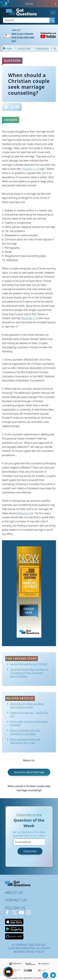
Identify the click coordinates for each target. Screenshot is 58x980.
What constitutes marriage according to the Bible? (25, 732)
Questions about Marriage (29, 772)
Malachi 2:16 (25, 513)
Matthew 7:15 (30, 318)
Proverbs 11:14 (31, 169)
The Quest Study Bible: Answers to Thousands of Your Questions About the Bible (29, 673)
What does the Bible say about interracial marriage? (27, 705)
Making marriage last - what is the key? (29, 714)
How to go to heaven (22, 34)
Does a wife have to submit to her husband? (29, 723)
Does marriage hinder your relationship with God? (25, 741)
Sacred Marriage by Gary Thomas (29, 664)
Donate (29, 4)
